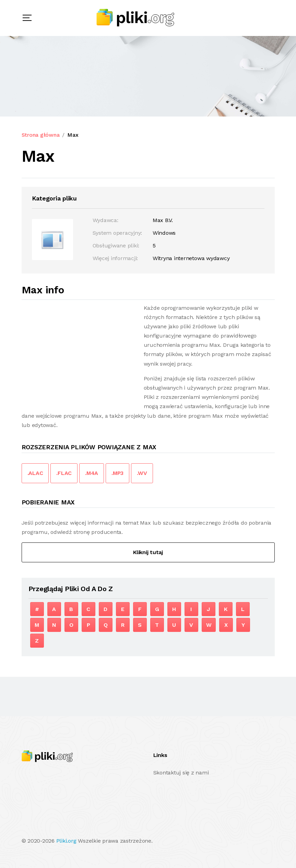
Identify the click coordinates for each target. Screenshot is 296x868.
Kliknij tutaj (148, 552)
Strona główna (41, 135)
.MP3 (117, 473)
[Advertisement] (79, 351)
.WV (142, 473)
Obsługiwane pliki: (116, 246)
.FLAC (64, 473)
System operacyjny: (117, 233)
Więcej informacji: (115, 258)
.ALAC (35, 473)
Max (73, 135)
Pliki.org (66, 841)
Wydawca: (105, 220)
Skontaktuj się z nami (181, 773)
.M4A (92, 473)
